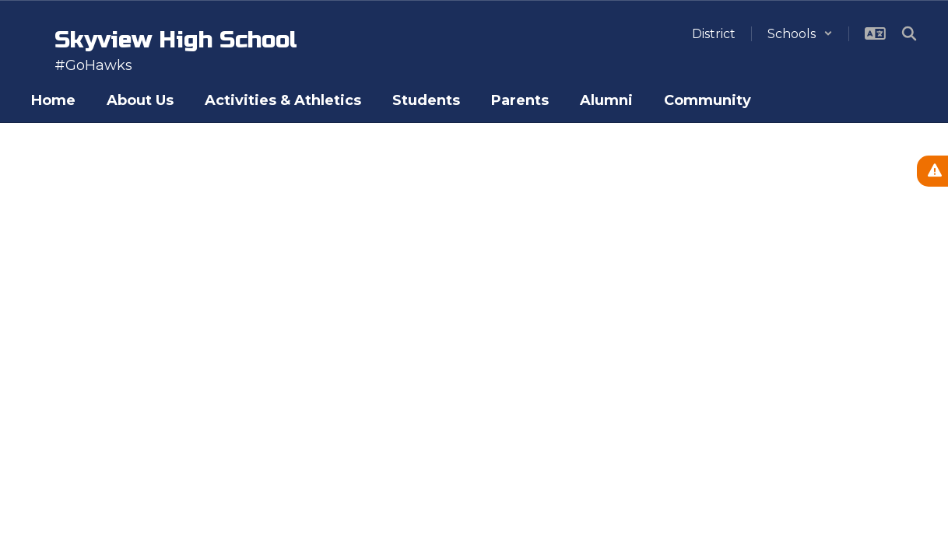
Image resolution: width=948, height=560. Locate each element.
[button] (800, 34)
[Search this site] (909, 33)
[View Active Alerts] (932, 171)
